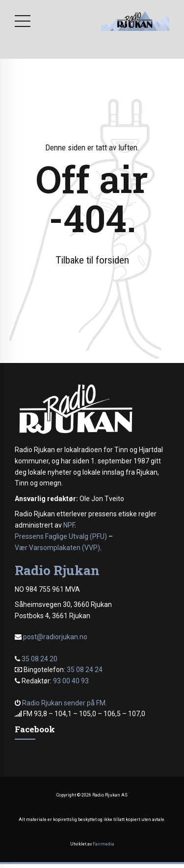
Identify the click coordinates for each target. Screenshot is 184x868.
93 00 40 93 (71, 681)
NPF (69, 525)
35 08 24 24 (85, 670)
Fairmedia (104, 844)
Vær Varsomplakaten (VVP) (57, 548)
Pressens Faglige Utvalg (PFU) (61, 536)
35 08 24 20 (39, 659)
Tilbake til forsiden (92, 260)
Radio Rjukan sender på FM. (65, 703)
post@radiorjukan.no (55, 637)
